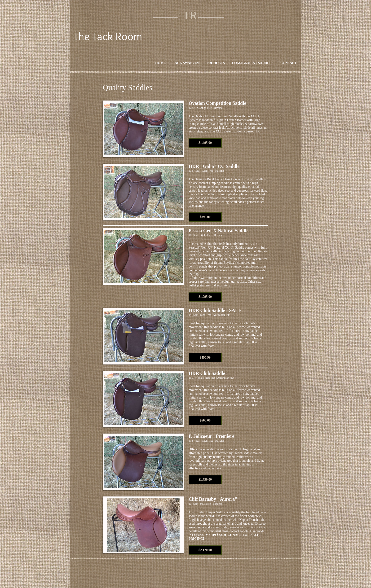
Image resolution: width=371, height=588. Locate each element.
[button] (205, 143)
